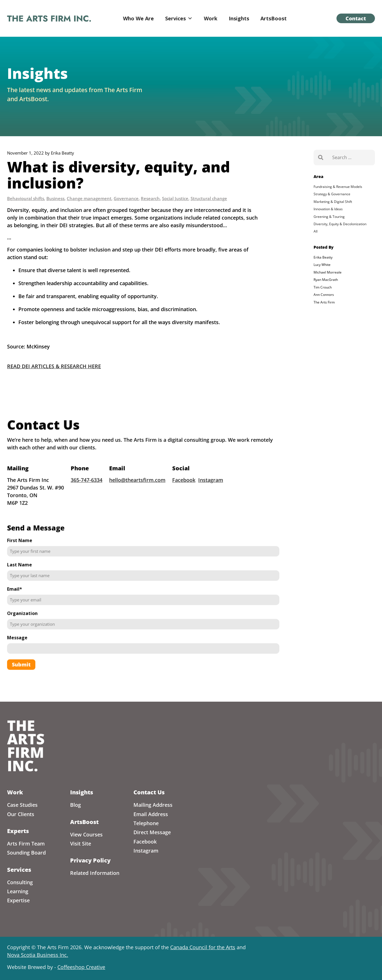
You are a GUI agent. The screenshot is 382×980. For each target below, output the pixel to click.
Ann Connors (324, 295)
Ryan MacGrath (326, 280)
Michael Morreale (328, 272)
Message (17, 647)
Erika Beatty (323, 257)
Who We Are (138, 18)
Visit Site (81, 844)
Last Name (20, 574)
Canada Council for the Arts (203, 947)
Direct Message (152, 832)
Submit (21, 674)
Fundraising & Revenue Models (338, 187)
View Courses (86, 834)
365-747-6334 (87, 489)
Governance (126, 198)
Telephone (146, 823)
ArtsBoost (274, 18)
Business (55, 198)
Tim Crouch (323, 287)
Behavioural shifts (26, 198)
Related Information (95, 873)
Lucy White (322, 265)
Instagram (211, 489)
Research (150, 198)
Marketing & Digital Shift (333, 202)
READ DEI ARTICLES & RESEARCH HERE (54, 366)
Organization (22, 623)
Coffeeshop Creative (81, 967)
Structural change (209, 198)
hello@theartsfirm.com (137, 489)
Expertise (18, 900)
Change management (89, 198)
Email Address (151, 814)
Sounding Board (26, 853)
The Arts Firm (324, 302)
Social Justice (175, 198)
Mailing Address (153, 805)
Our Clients (21, 814)
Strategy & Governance (332, 194)
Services (179, 18)
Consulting (20, 882)
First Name (20, 550)
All (316, 231)
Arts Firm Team (26, 844)
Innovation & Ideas (328, 209)
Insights (239, 18)
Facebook (184, 489)
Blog (75, 805)
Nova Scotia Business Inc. (38, 955)
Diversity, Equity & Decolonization (340, 224)
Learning (18, 891)
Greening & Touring (329, 217)
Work (211, 18)
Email (15, 599)
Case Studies (22, 805)
